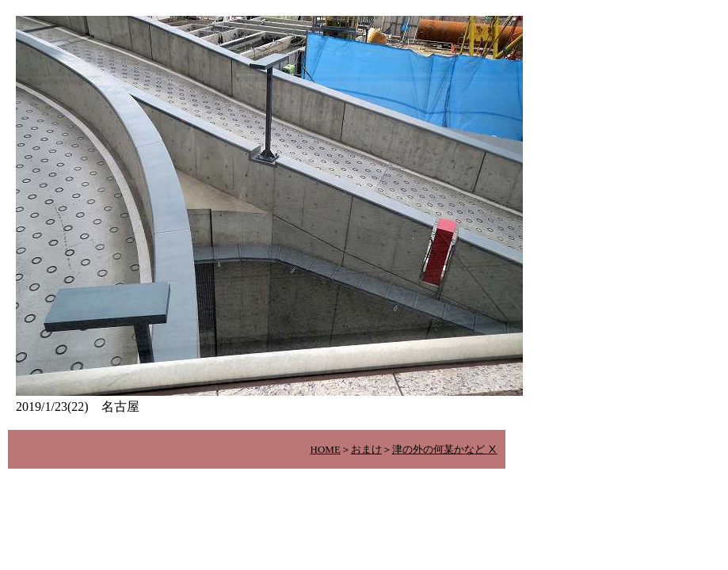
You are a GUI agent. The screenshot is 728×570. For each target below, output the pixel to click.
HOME (326, 449)
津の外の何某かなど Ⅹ (445, 449)
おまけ (366, 449)
